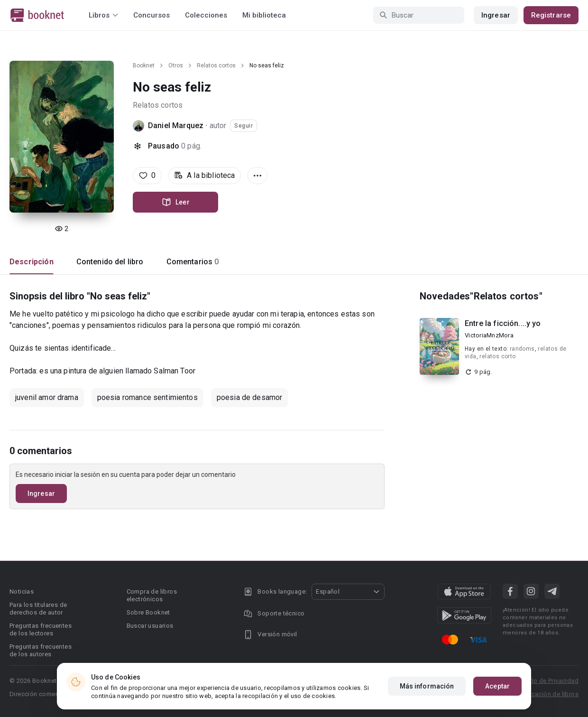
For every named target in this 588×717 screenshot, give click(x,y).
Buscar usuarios (150, 626)
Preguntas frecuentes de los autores (41, 650)
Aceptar (497, 686)
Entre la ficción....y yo (503, 323)
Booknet (144, 65)
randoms (522, 349)
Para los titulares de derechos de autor (38, 609)
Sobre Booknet (148, 612)
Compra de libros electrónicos (152, 595)
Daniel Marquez (176, 126)
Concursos (152, 15)
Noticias (22, 591)
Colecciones (206, 15)
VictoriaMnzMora (489, 335)
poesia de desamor (250, 397)
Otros (176, 65)
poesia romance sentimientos (147, 397)
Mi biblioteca (264, 15)
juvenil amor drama (47, 397)
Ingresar (496, 15)
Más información (427, 686)
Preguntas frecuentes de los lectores (41, 629)
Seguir (243, 126)
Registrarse (551, 15)
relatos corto (497, 356)
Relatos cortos (216, 65)
